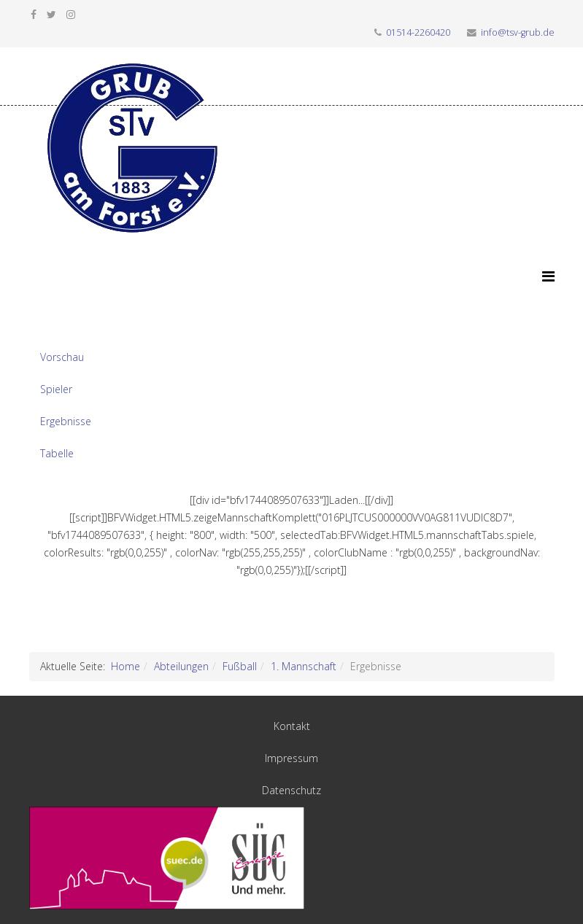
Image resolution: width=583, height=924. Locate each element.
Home (126, 666)
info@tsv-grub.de (518, 32)
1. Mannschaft (304, 666)
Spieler (56, 389)
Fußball (240, 666)
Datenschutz (291, 790)
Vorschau (62, 357)
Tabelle (57, 453)
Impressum (291, 758)
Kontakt (292, 726)
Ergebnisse (66, 421)
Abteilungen (181, 666)
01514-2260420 (418, 32)
